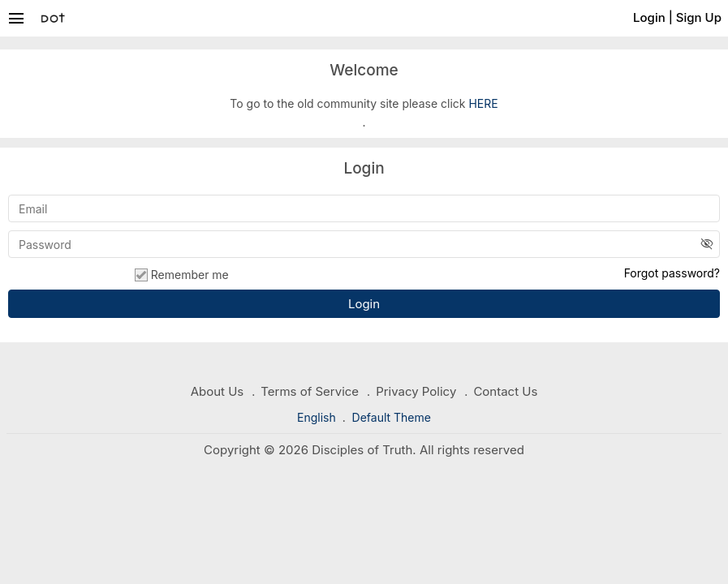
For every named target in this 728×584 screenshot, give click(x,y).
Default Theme (392, 417)
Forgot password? (672, 273)
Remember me (182, 275)
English (318, 417)
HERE (483, 103)
